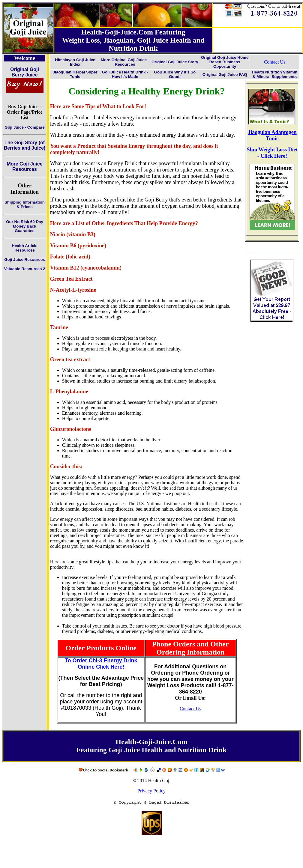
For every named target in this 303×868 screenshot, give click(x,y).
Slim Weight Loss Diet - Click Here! (272, 153)
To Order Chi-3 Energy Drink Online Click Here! (101, 664)
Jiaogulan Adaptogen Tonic (272, 135)
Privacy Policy (151, 791)
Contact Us (275, 62)
